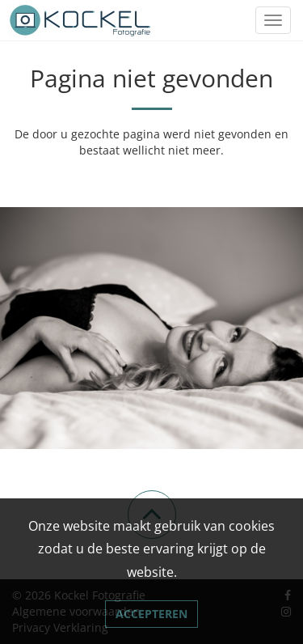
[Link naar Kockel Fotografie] (81, 20)
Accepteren (151, 614)
